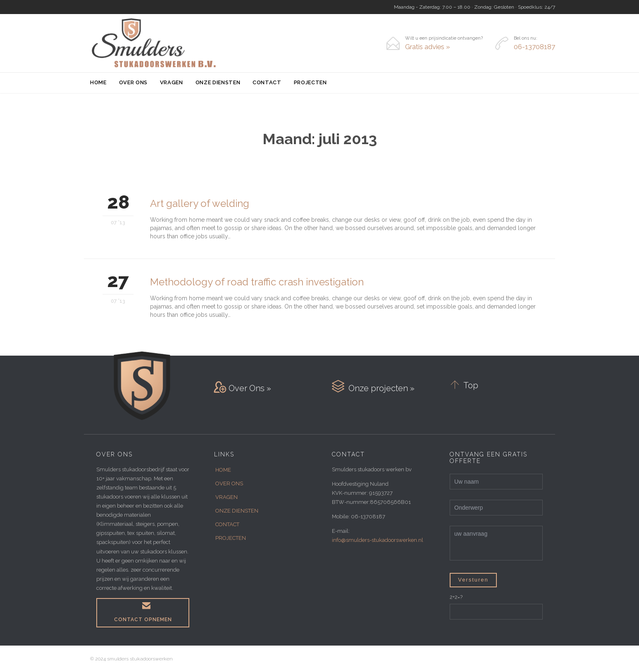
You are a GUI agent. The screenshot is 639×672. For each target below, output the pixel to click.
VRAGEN (227, 497)
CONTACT (227, 524)
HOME (223, 470)
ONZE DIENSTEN (237, 511)
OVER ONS (229, 483)
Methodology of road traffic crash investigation (257, 282)
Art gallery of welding (200, 203)
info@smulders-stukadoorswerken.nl (378, 540)
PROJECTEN (231, 538)
